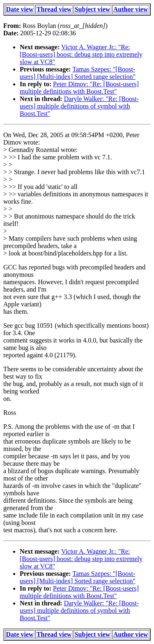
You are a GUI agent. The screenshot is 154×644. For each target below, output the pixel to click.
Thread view (54, 9)
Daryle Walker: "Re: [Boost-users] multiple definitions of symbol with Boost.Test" (79, 106)
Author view (131, 9)
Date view (20, 9)
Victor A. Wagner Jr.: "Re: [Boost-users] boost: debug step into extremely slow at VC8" (81, 54)
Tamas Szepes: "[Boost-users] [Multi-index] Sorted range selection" (78, 73)
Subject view (93, 9)
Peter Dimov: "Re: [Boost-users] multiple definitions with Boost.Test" (79, 88)
